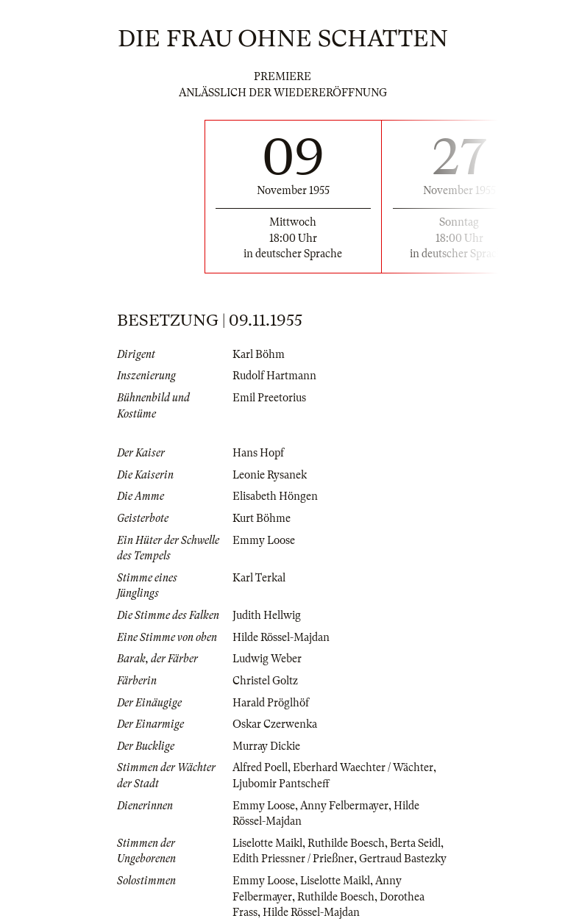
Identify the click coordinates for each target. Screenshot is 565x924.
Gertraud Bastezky (403, 859)
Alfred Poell (260, 767)
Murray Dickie (266, 746)
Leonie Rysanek (270, 475)
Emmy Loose (264, 540)
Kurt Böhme (262, 518)
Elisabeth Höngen (275, 496)
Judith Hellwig (267, 615)
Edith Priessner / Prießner (293, 859)
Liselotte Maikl (267, 843)
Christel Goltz (265, 681)
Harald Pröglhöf (271, 703)
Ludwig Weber (267, 659)
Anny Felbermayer (344, 806)
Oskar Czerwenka (275, 724)
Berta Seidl (415, 843)
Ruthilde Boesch (346, 843)
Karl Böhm (259, 354)
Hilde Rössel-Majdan (281, 637)
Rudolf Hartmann (274, 376)
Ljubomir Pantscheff (281, 784)
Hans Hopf (258, 453)
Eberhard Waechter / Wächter (363, 767)
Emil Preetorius (269, 398)
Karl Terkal (259, 578)
